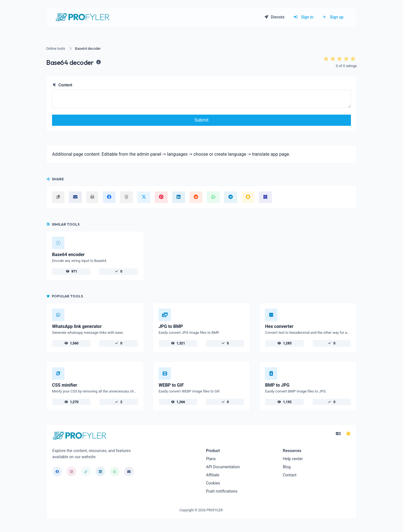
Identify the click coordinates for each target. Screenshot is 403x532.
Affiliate (213, 475)
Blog (287, 467)
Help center (293, 459)
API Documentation (223, 467)
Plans (211, 459)
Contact (290, 475)
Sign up (333, 17)
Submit (201, 120)
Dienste (274, 17)
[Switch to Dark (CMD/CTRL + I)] (348, 434)
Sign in (303, 17)
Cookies (213, 483)
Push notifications (222, 491)
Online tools (56, 49)
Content (62, 85)
